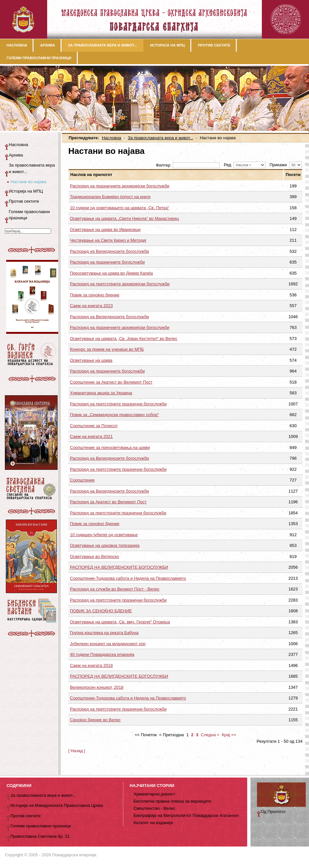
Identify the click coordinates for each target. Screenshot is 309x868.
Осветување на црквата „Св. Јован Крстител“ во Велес (124, 339)
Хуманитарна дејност (154, 794)
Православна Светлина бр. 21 (40, 836)
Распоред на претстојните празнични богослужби (118, 404)
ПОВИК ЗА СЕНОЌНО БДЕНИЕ (101, 611)
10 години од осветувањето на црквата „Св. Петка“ (120, 208)
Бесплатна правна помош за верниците (172, 801)
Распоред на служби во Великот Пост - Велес (115, 589)
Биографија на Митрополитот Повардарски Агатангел (186, 815)
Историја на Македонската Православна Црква (57, 805)
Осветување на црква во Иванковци (105, 230)
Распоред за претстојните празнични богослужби (118, 513)
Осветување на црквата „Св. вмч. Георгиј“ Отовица (120, 622)
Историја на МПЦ (26, 191)
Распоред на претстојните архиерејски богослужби (120, 284)
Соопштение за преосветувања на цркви (110, 448)
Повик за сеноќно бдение (95, 295)
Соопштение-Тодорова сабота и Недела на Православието (128, 578)
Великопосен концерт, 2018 (97, 687)
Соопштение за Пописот (94, 426)
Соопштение (82, 480)
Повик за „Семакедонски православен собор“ (114, 415)
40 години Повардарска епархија (102, 654)
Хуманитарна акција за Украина (101, 393)
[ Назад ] (77, 751)
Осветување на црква (91, 360)
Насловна (111, 138)
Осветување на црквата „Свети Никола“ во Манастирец (124, 218)
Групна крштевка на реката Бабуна (104, 633)
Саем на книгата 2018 (91, 665)
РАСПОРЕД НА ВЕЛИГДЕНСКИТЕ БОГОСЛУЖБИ (119, 567)
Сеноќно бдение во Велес (95, 720)
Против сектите (24, 201)
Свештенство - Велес (154, 808)
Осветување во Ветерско (94, 556)
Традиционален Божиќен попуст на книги (110, 197)
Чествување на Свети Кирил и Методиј (108, 240)
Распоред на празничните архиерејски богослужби (120, 186)
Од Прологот (273, 812)
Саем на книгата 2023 (91, 306)
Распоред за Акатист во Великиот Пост (108, 502)
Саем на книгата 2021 (91, 436)
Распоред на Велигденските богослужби (109, 251)
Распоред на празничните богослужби (107, 262)
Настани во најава (28, 182)
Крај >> (229, 735)
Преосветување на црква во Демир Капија (111, 273)
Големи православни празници (29, 215)
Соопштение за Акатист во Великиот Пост (111, 382)
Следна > (210, 735)
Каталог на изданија (153, 823)
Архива (16, 155)
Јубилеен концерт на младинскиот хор (108, 644)
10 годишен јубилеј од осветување (104, 535)
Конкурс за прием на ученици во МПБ (107, 349)
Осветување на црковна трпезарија (105, 545)
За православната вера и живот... (161, 138)
